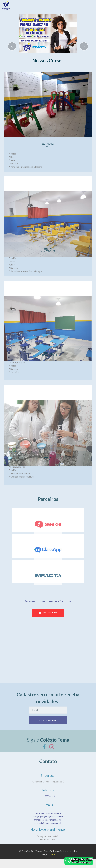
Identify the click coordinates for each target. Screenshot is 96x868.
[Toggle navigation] (92, 5)
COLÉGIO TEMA (48, 618)
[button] (12, 46)
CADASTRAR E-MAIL (48, 725)
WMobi (52, 859)
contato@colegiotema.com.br (48, 822)
